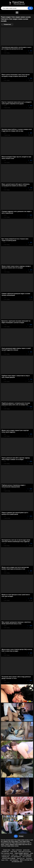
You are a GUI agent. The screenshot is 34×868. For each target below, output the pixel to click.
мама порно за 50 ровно (25, 852)
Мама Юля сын (21, 858)
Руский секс (5, 851)
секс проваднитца (16, 857)
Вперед (21, 836)
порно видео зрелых (22, 853)
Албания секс (5, 857)
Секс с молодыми (25, 855)
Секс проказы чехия (7, 853)
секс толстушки (27, 857)
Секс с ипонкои (17, 850)
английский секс (17, 862)
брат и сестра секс (26, 860)
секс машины (14, 860)
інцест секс (14, 855)
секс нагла (14, 851)
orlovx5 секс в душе (9, 858)
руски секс (26, 850)
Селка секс (7, 850)
